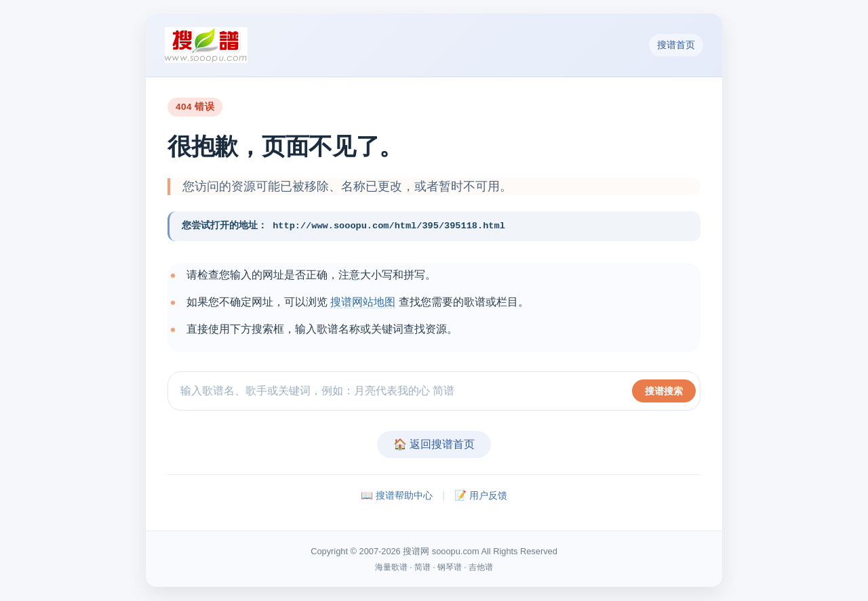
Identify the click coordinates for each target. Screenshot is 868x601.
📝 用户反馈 (481, 496)
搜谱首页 (676, 45)
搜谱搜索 (663, 391)
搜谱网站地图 (363, 302)
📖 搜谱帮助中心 (397, 496)
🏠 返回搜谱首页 (434, 445)
